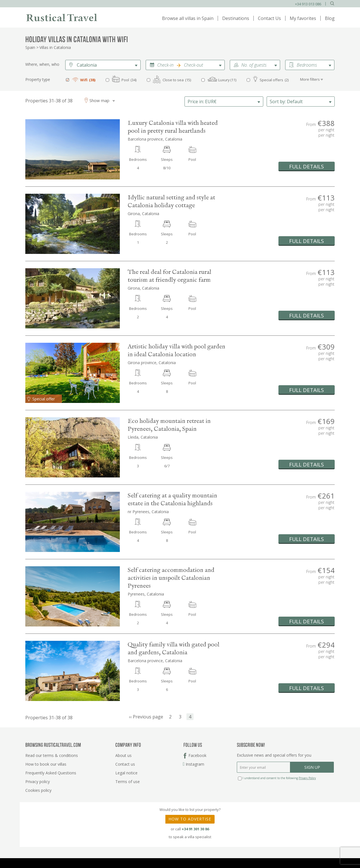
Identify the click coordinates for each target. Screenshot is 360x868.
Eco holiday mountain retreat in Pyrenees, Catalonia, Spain (169, 425)
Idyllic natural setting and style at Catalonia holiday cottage (171, 202)
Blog (330, 18)
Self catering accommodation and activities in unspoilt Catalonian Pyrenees (171, 578)
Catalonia (87, 65)
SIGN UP (312, 767)
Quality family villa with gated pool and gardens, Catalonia (174, 649)
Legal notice (126, 773)
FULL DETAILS (307, 166)
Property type (38, 79)
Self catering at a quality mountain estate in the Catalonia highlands (172, 500)
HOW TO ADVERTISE (190, 819)
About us (123, 755)
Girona (134, 214)
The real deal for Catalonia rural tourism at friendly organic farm (169, 276)
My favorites (303, 18)
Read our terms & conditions (52, 755)
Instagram (194, 764)
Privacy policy (38, 782)
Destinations (236, 18)
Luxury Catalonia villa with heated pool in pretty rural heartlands (173, 127)
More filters (310, 79)
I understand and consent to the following (277, 778)
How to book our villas (46, 764)
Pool (125, 80)
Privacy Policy (307, 778)
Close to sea (173, 80)
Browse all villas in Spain (188, 18)
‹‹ (146, 717)
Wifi (84, 80)
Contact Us (269, 18)
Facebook (197, 755)
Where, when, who (42, 64)
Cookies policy (38, 790)
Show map (99, 100)
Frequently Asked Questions (51, 773)
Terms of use (128, 782)
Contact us (125, 764)
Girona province (142, 363)
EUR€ (202, 102)
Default (286, 102)
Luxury (224, 80)
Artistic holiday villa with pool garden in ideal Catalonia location (176, 351)
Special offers (271, 80)
